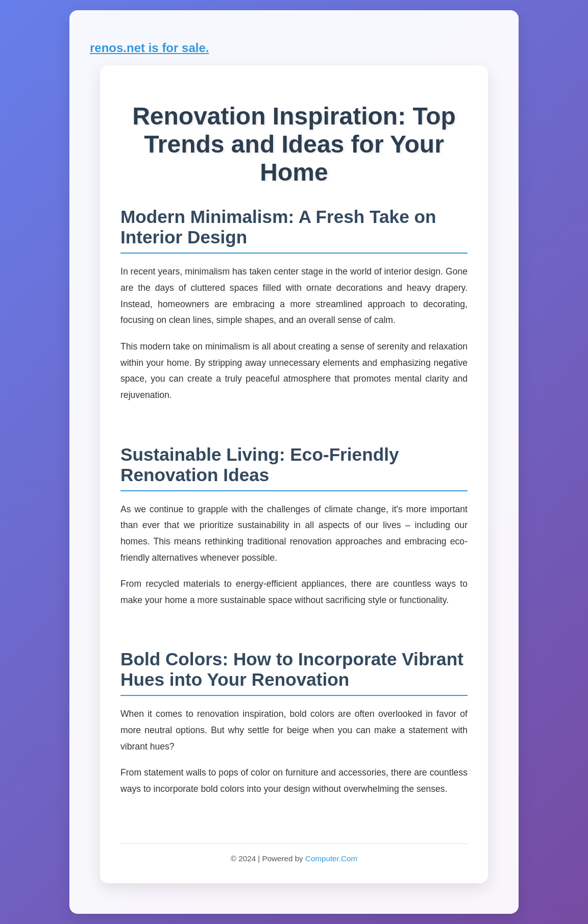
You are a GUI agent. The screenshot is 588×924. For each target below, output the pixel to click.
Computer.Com (331, 858)
